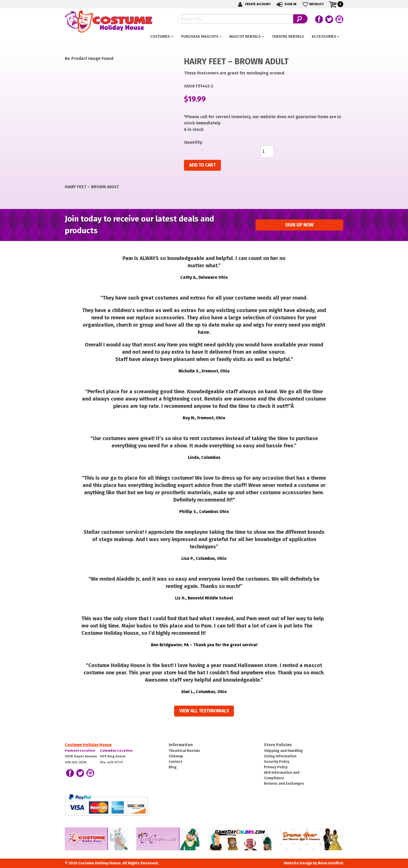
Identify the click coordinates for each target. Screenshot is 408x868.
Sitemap (176, 756)
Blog (173, 767)
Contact (175, 762)
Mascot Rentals (245, 36)
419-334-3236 (76, 762)
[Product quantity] (267, 151)
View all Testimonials (204, 711)
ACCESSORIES (324, 36)
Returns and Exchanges (284, 784)
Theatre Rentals (288, 36)
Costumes (160, 36)
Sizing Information (280, 756)
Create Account (253, 4)
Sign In (286, 4)
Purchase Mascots (200, 36)
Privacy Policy (276, 767)
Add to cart (202, 165)
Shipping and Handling (283, 751)
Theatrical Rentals (184, 751)
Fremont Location (80, 750)
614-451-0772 (111, 762)
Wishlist (313, 4)
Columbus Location (116, 750)
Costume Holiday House (88, 745)
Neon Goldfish (331, 863)
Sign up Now (299, 225)
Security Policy (277, 762)
